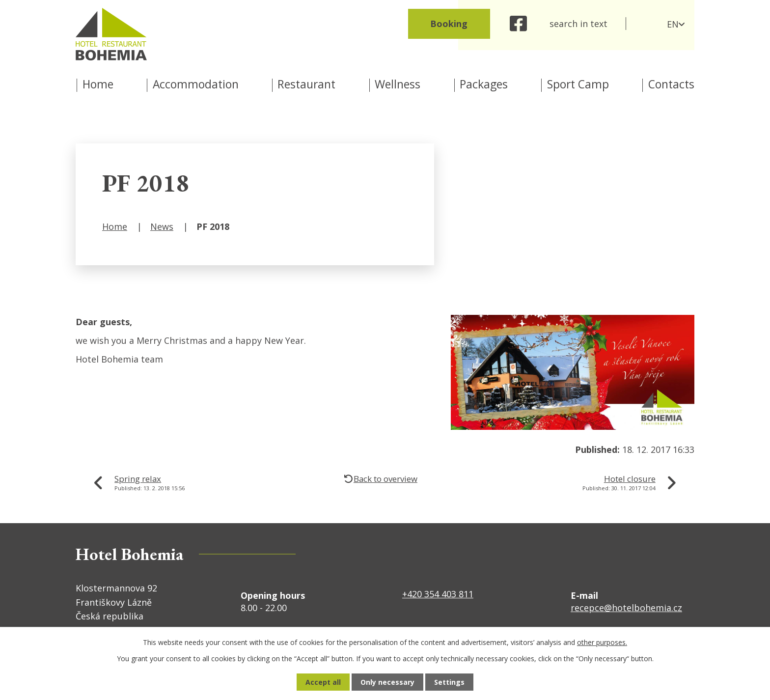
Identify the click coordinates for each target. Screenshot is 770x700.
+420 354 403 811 (438, 594)
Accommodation (196, 84)
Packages (484, 84)
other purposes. (602, 642)
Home (98, 84)
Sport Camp (578, 84)
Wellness (398, 84)
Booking (449, 24)
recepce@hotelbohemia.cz (626, 608)
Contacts (671, 84)
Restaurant (306, 84)
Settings (449, 682)
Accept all (323, 682)
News (162, 226)
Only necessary (387, 682)
